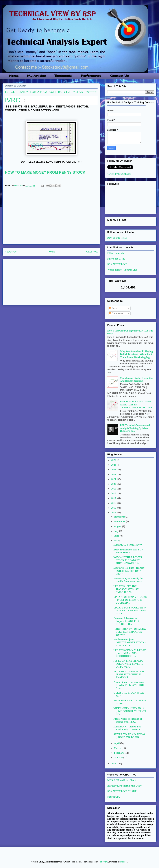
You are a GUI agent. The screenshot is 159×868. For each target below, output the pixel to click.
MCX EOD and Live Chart (122, 780)
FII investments (116, 253)
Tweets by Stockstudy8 (119, 174)
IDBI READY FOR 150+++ (128, 545)
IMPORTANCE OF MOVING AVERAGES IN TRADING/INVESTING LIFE (136, 404)
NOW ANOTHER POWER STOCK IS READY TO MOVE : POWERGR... (128, 560)
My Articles (36, 76)
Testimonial (63, 76)
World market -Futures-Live (122, 270)
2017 (114, 498)
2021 (114, 479)
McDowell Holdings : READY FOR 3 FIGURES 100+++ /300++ (129, 571)
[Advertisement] (51, 221)
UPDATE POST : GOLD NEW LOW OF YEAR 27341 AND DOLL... (130, 611)
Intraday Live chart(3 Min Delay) (125, 786)
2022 (114, 474)
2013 (114, 764)
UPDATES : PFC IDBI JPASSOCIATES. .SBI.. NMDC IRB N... (127, 589)
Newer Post (11, 252)
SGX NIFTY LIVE (117, 264)
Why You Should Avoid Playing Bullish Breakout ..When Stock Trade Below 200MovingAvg (136, 354)
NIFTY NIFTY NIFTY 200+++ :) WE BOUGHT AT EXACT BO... (130, 711)
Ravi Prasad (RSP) (117, 238)
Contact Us (119, 76)
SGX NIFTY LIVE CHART (122, 791)
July (117, 531)
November (120, 517)
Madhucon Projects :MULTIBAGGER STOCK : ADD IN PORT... (130, 642)
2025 (114, 460)
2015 (114, 508)
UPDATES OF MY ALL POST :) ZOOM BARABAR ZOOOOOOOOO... (129, 653)
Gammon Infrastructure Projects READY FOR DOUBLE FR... (126, 621)
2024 (114, 465)
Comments (116, 313)
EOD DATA (114, 797)
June (117, 536)
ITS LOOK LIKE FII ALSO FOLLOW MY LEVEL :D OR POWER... (128, 664)
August (118, 526)
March (118, 748)
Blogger (124, 862)
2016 (114, 503)
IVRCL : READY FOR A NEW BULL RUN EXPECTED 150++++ (130, 632)
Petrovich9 (103, 862)
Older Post (92, 252)
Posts (113, 308)
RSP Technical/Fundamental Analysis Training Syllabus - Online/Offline (135, 428)
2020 (114, 484)
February (119, 753)
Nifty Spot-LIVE (116, 259)
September (120, 521)
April (117, 743)
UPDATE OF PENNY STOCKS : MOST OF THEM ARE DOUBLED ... (130, 600)
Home (14, 76)
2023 (114, 470)
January (119, 758)
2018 (114, 493)
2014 (114, 513)
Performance (91, 76)
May (117, 541)
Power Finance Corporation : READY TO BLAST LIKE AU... (129, 685)
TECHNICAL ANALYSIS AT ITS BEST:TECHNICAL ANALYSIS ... (129, 674)
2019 (114, 489)
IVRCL (14, 100)
